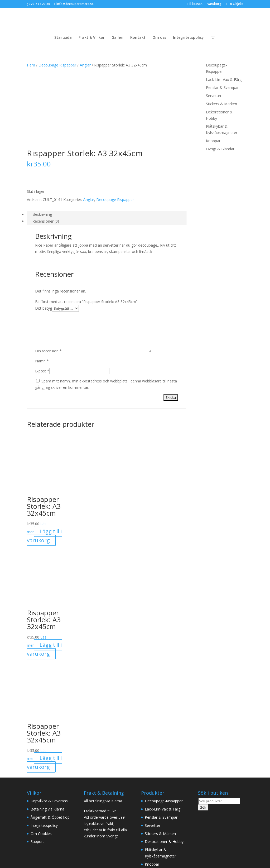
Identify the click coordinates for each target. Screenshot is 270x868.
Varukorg (214, 4)
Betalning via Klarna (47, 734)
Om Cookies (41, 759)
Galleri (117, 38)
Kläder (33, 822)
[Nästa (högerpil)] (7, 860)
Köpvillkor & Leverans (49, 726)
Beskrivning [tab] (42, 140)
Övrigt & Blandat (220, 149)
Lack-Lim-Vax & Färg (224, 80)
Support (37, 767)
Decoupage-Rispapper (164, 726)
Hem (31, 65)
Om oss (159, 38)
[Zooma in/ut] (2, 854)
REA (15, 865)
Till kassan (195, 4)
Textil (140, 822)
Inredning (89, 822)
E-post (42, 296)
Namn (42, 286)
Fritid (61, 828)
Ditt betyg (44, 234)
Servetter (214, 96)
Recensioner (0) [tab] (46, 147)
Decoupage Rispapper (57, 65)
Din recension (48, 276)
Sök (203, 733)
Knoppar (213, 141)
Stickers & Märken (221, 104)
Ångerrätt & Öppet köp (50, 743)
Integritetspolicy (188, 38)
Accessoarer (38, 828)
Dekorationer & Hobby (164, 767)
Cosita (5, 865)
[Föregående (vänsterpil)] (2, 860)
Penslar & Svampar (222, 87)
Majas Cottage (59, 822)
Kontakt (138, 38)
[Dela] (13, 854)
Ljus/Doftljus (116, 822)
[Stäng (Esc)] (18, 854)
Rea (76, 828)
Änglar (85, 65)
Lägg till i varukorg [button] (44, 461)
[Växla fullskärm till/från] (7, 854)
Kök (218, 822)
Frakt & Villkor (92, 38)
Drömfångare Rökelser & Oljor (180, 822)
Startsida (63, 38)
